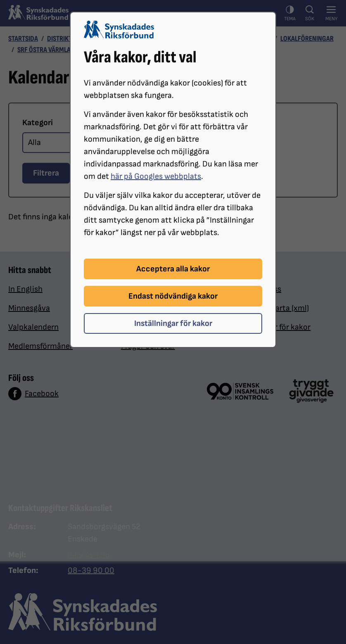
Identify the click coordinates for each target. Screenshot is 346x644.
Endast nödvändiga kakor (173, 296)
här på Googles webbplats (156, 176)
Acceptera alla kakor (173, 269)
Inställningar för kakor (173, 323)
